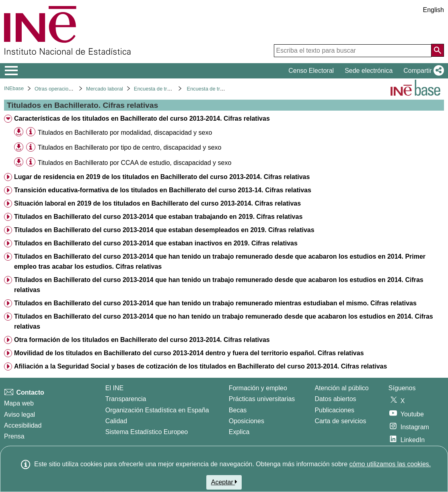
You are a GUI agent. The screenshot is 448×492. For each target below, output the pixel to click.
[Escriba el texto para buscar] (353, 51)
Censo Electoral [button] (311, 71)
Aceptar (224, 482)
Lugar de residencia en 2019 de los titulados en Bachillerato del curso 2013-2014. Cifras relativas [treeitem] (162, 177)
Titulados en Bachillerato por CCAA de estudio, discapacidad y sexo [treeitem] (135, 163)
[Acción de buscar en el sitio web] (438, 50)
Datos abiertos (335, 399)
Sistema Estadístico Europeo (147, 432)
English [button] (434, 10)
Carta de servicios (340, 421)
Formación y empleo (258, 388)
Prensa (14, 436)
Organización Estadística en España (157, 410)
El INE (114, 388)
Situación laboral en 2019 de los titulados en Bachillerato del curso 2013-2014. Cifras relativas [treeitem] (157, 203)
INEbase (14, 88)
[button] (422, 71)
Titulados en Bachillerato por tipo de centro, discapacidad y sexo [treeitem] (130, 147)
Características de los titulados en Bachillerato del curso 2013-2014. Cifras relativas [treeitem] (142, 118)
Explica (239, 432)
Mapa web (19, 403)
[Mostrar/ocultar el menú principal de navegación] (11, 71)
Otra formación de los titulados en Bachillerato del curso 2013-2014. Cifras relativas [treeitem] (142, 340)
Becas (238, 410)
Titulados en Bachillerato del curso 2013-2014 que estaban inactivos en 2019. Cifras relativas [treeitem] (156, 243)
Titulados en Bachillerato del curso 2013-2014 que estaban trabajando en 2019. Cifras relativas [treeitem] (158, 217)
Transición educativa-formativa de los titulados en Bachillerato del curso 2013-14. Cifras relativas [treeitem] (163, 190)
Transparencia (126, 399)
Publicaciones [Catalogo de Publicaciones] (334, 410)
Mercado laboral (105, 89)
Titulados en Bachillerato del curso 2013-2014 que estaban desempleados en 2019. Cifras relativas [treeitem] (164, 230)
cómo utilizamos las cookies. (390, 464)
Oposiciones (247, 421)
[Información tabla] (31, 132)
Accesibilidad (23, 425)
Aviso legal (20, 415)
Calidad (116, 421)
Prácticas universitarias (262, 399)
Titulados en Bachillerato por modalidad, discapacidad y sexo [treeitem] (125, 133)
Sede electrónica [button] (369, 71)
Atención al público (341, 388)
